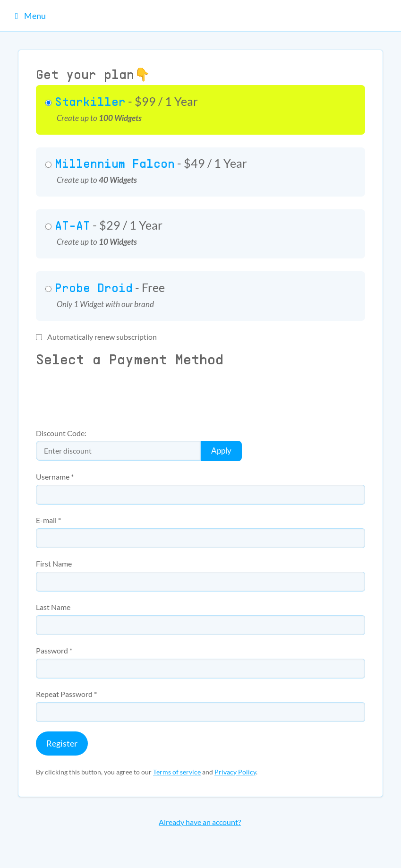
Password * (54, 651)
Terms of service (177, 772)
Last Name (53, 607)
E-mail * (48, 520)
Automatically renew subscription (96, 337)
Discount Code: (61, 433)
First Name (54, 564)
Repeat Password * (66, 694)
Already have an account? (200, 822)
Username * (55, 477)
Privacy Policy (235, 772)
